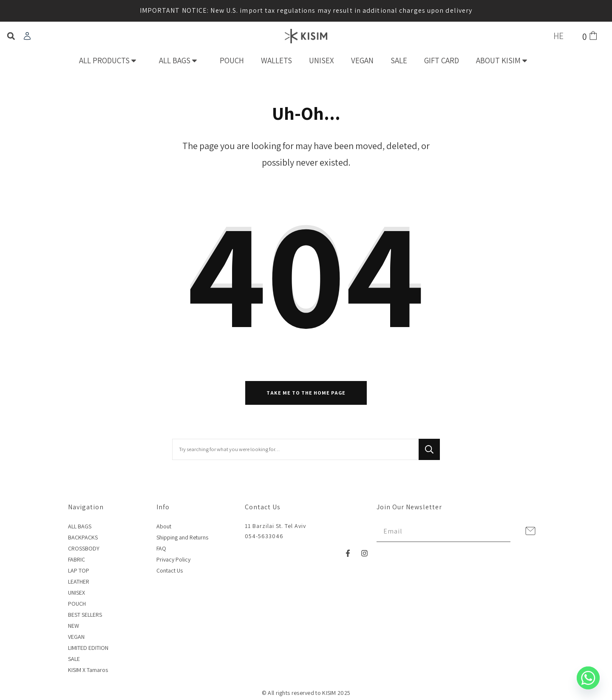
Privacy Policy (173, 559)
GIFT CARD (442, 60)
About (164, 526)
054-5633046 (264, 536)
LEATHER (79, 581)
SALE (399, 60)
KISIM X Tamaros (88, 670)
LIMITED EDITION (88, 648)
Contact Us (170, 570)
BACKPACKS (83, 537)
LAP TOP (79, 570)
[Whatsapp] (588, 678)
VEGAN (362, 60)
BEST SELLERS (85, 615)
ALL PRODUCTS (110, 61)
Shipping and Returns (182, 537)
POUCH (232, 60)
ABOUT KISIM (504, 61)
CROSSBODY (84, 548)
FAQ (161, 548)
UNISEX (322, 60)
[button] (11, 36)
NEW (74, 626)
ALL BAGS (181, 61)
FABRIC (76, 559)
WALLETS (276, 60)
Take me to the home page (306, 393)
